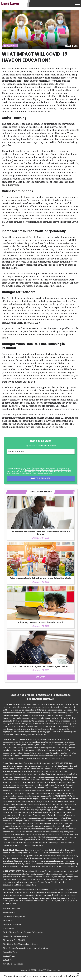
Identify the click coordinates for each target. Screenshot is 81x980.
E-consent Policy (30, 470)
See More (41, 677)
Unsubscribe (8, 928)
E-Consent (7, 920)
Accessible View (10, 952)
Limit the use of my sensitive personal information (25, 948)
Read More (71, 976)
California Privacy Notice (52, 471)
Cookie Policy (9, 956)
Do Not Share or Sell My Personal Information (23, 932)
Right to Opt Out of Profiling (15, 940)
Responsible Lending (12, 924)
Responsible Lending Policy (45, 470)
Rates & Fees (8, 960)
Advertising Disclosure (13, 964)
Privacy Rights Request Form (16, 936)
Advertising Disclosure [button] (61, 470)
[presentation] (25, 461)
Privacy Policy (24, 471)
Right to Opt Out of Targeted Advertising (20, 944)
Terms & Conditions (35, 471)
